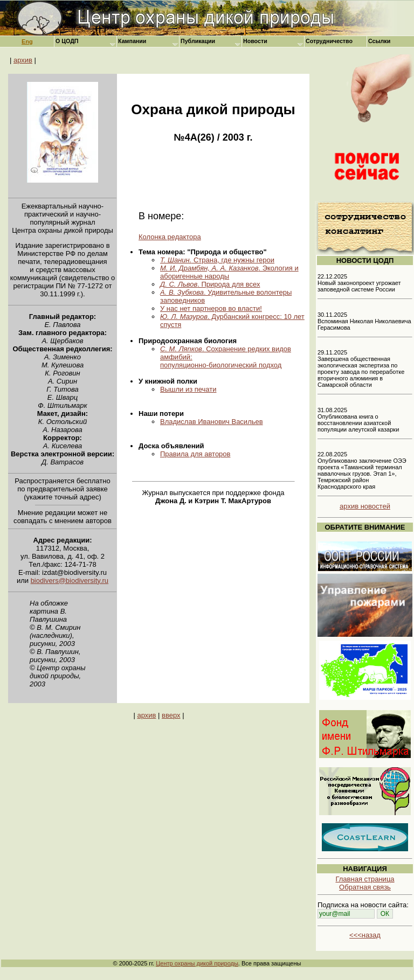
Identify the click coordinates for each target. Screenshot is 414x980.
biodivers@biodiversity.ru (70, 581)
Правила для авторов (195, 454)
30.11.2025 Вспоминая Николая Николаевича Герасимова (364, 321)
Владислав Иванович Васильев (212, 422)
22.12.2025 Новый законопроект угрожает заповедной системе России (359, 283)
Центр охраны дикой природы (197, 963)
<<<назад (365, 935)
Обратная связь (365, 887)
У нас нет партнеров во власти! (211, 308)
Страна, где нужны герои (217, 260)
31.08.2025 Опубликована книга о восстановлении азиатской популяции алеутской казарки (358, 420)
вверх (171, 715)
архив (23, 60)
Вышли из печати (188, 389)
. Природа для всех (210, 284)
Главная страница (365, 879)
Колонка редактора (170, 237)
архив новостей (365, 506)
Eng (27, 41)
